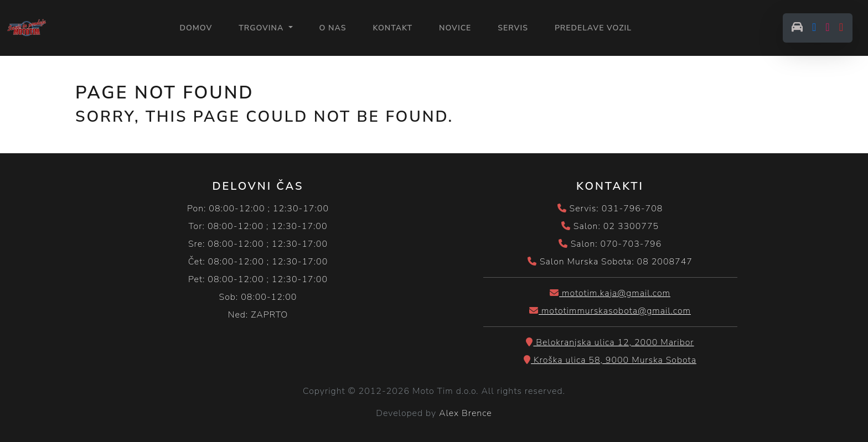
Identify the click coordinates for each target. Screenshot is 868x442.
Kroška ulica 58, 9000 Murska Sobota (610, 360)
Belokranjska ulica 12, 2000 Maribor (610, 342)
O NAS (333, 28)
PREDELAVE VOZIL (593, 28)
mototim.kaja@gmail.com (610, 293)
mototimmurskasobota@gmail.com (610, 311)
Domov (196, 27)
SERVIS (513, 28)
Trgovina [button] (262, 28)
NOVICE (455, 28)
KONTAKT (392, 28)
